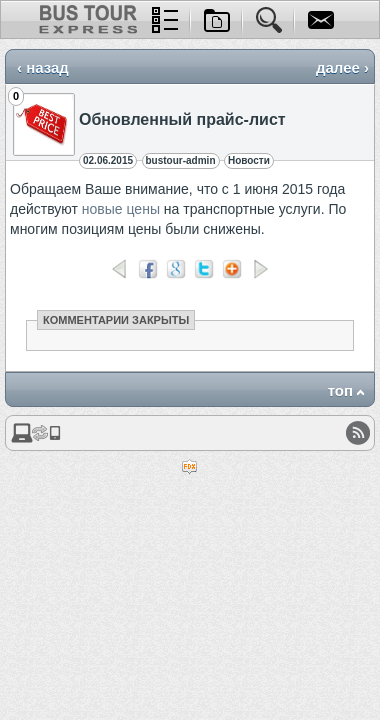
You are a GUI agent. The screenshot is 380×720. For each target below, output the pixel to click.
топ (340, 390)
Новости (249, 160)
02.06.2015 (108, 160)
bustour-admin (181, 160)
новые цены (121, 209)
